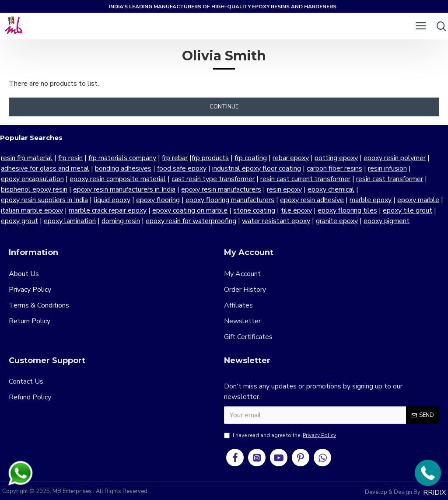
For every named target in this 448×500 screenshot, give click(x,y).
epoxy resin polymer (394, 158)
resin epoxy (283, 189)
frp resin (70, 158)
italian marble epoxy (386, 200)
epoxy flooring (68, 200)
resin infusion (387, 168)
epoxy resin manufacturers (220, 189)
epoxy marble (329, 200)
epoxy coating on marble (121, 210)
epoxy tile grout (339, 210)
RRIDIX (434, 493)
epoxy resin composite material (117, 179)
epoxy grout (388, 210)
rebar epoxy (290, 158)
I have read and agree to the (281, 435)
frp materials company (121, 158)
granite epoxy (293, 221)
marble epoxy (281, 200)
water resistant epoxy (232, 221)
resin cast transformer (389, 179)
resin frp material (26, 158)
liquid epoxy (22, 200)
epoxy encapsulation (31, 179)
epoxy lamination (26, 221)
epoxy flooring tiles (279, 210)
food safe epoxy (181, 168)
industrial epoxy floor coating (256, 168)
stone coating (185, 210)
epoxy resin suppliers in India (403, 189)
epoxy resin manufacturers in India (123, 189)
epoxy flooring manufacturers (140, 200)
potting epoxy (335, 158)
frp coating (250, 158)
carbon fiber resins (334, 168)
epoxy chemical (330, 189)
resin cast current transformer (304, 179)
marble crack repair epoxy (39, 210)
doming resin (77, 221)
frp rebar (174, 158)
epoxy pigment (343, 221)
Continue (224, 107)
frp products (209, 158)
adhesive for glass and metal (44, 168)
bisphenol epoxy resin (33, 189)
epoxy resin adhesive (222, 200)
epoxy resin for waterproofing (147, 221)
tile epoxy (228, 210)
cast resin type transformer (212, 179)
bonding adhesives (122, 168)
